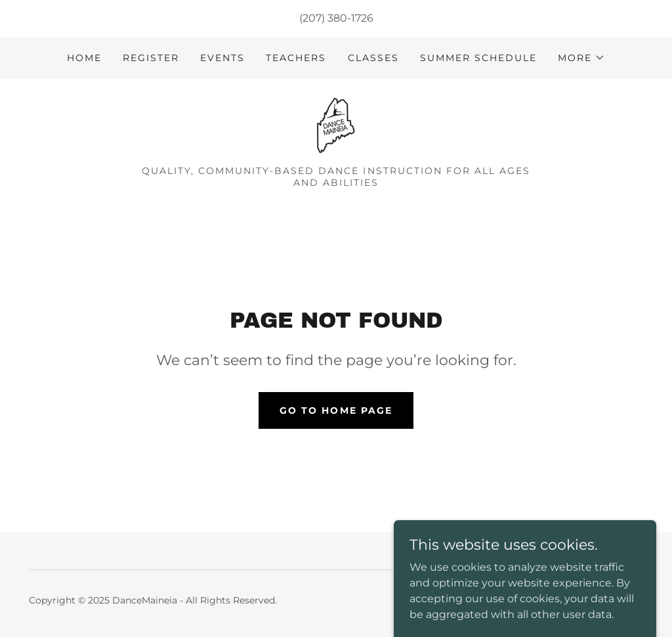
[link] (336, 126)
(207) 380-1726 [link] (336, 18)
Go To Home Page (336, 410)
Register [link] (151, 58)
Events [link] (222, 58)
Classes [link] (373, 58)
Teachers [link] (296, 58)
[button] (581, 58)
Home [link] (84, 58)
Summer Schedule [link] (478, 58)
